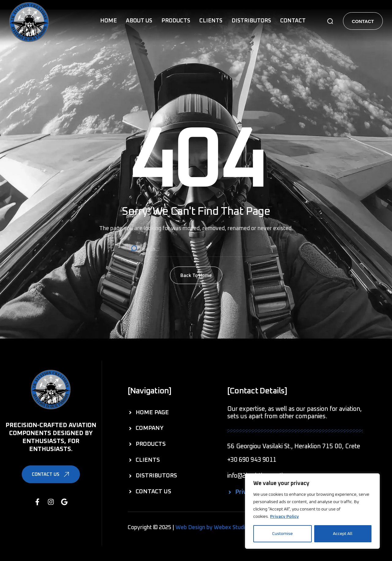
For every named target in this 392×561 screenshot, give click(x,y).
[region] (312, 511)
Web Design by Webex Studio (212, 528)
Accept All (343, 534)
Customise (283, 534)
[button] (330, 21)
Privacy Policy (285, 517)
